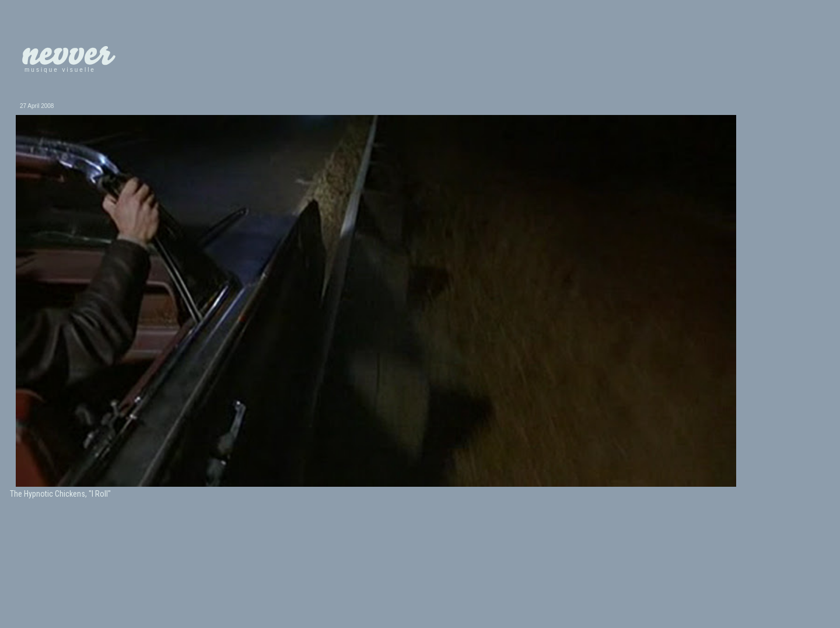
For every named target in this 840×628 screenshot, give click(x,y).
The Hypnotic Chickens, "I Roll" (60, 494)
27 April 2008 (37, 106)
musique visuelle (60, 70)
